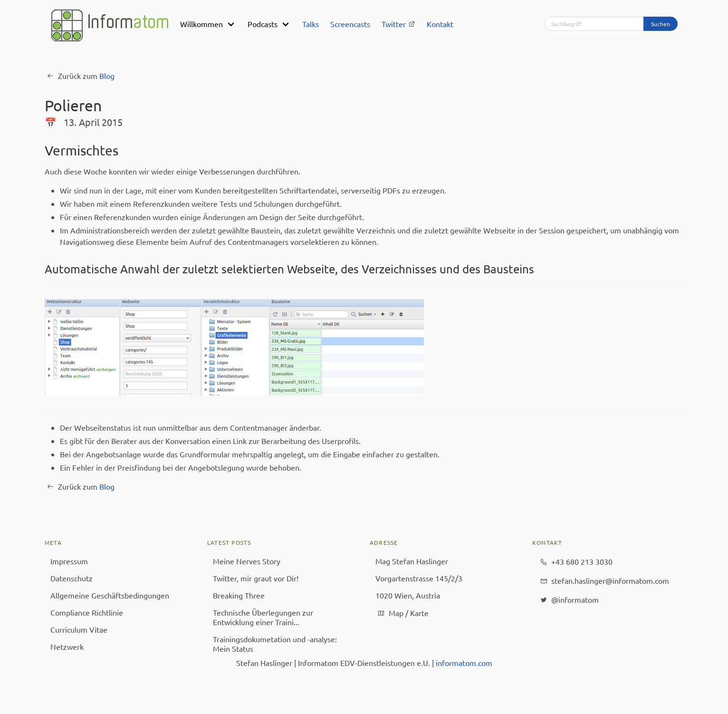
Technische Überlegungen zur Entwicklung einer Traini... (263, 617)
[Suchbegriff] (594, 24)
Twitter (398, 24)
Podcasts (263, 24)
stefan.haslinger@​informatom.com (603, 581)
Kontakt (440, 24)
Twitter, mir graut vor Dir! (256, 578)
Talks (311, 24)
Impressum (69, 561)
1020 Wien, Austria (408, 595)
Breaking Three (239, 595)
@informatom (568, 600)
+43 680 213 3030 (575, 562)
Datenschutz (72, 578)
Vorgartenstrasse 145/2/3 (419, 578)
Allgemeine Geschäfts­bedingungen (110, 595)
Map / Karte (402, 613)
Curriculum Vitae (79, 629)
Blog (107, 76)
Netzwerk (67, 646)
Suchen (661, 24)
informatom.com (464, 663)
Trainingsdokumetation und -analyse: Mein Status (275, 644)
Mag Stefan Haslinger (412, 561)
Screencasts (350, 24)
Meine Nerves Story (247, 561)
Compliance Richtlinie (87, 612)
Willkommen (201, 24)
